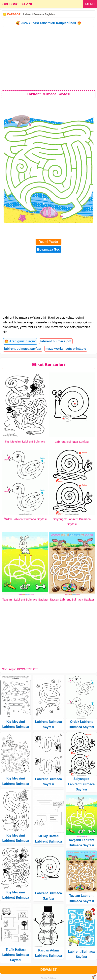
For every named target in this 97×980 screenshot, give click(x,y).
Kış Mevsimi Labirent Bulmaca (25, 441)
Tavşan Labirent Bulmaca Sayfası (72, 599)
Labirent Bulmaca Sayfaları (39, 14)
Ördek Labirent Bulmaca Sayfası (25, 519)
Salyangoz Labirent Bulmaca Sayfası (81, 784)
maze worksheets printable (66, 349)
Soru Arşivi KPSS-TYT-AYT (20, 669)
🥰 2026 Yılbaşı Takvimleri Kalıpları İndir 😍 (48, 23)
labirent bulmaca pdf (56, 341)
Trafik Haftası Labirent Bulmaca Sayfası (16, 955)
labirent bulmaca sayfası (23, 349)
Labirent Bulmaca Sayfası (72, 442)
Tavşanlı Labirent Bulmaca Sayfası (25, 599)
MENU (90, 4)
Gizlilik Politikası (49, 978)
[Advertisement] (48, 58)
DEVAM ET (48, 970)
